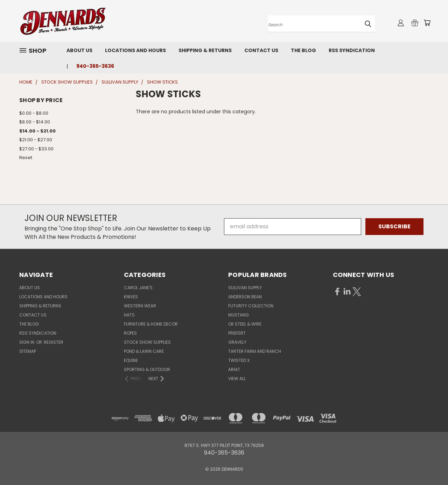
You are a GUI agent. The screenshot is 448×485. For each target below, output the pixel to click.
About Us (79, 50)
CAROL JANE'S (138, 288)
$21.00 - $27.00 (36, 140)
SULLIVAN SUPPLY (245, 288)
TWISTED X (239, 360)
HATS (129, 315)
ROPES (130, 333)
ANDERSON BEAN (245, 297)
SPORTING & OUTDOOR (147, 369)
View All (237, 379)
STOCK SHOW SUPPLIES (147, 342)
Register (54, 342)
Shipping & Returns (205, 50)
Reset (26, 158)
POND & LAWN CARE (144, 351)
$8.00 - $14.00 (35, 122)
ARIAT (234, 369)
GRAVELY (237, 342)
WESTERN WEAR (140, 306)
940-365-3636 (95, 66)
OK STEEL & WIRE (245, 324)
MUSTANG (239, 315)
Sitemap (28, 351)
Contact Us (261, 50)
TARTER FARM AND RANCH (255, 351)
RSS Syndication (352, 50)
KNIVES (131, 297)
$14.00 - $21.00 (37, 131)
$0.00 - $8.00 (34, 113)
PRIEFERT (237, 333)
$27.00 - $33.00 (36, 149)
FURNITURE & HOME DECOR (151, 324)
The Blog (303, 50)
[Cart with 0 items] (427, 23)
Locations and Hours (135, 50)
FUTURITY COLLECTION (251, 306)
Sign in (27, 342)
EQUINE (131, 360)
